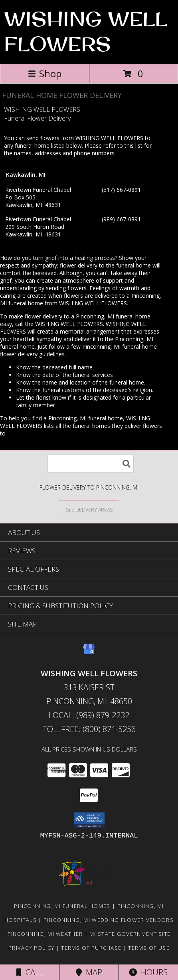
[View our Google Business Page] (89, 653)
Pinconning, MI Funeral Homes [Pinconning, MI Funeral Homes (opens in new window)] (62, 906)
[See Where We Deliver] (89, 509)
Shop (45, 73)
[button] (89, 820)
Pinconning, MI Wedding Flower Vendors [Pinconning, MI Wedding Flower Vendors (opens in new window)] (109, 920)
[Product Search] (91, 464)
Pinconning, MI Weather (45, 934)
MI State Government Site (130, 934)
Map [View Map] (89, 972)
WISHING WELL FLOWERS (86, 31)
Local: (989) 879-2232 (89, 715)
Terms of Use (149, 948)
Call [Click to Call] (30, 972)
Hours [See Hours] (148, 972)
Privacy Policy (31, 948)
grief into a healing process (80, 258)
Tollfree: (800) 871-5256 (89, 729)
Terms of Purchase (91, 948)
